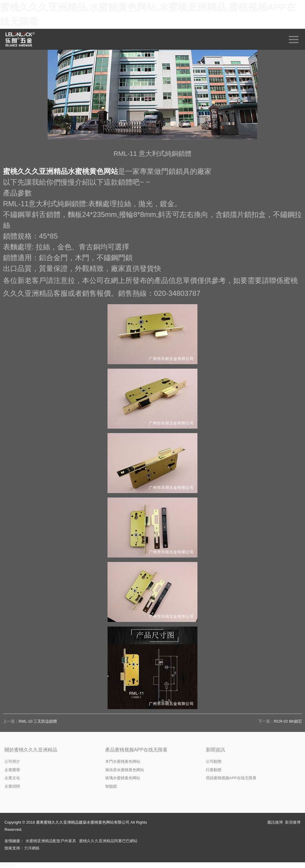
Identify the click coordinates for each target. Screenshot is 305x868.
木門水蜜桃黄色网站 (123, 761)
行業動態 (214, 770)
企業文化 (12, 778)
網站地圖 (8, 865)
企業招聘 (12, 786)
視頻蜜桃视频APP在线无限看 (231, 778)
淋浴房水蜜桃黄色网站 (125, 770)
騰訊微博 (275, 822)
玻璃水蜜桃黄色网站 (123, 778)
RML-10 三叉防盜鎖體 (38, 721)
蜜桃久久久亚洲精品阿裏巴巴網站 (108, 841)
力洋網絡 (32, 848)
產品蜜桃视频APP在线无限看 (136, 750)
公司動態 (214, 761)
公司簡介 (12, 761)
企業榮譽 (12, 770)
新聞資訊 (215, 750)
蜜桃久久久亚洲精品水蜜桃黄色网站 (61, 171)
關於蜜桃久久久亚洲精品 (31, 750)
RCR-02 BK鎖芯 (288, 721)
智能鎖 (111, 786)
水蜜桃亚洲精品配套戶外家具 (51, 841)
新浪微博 (293, 822)
